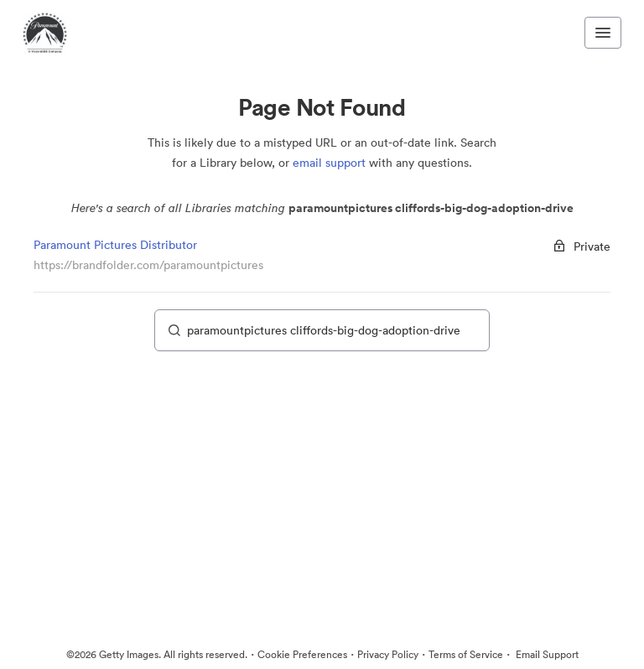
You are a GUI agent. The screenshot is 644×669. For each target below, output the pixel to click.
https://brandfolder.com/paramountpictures (148, 265)
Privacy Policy (388, 654)
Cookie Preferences (302, 654)
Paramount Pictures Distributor (115, 245)
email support (329, 163)
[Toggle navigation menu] (603, 33)
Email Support (546, 654)
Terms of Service (466, 654)
